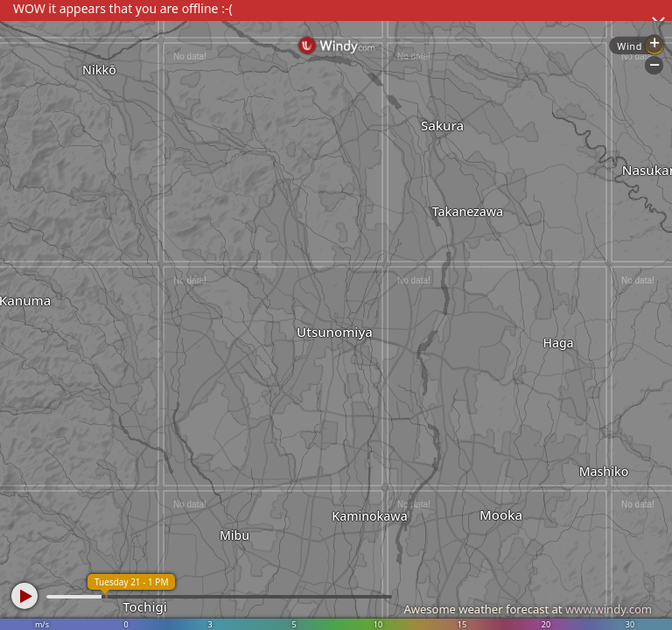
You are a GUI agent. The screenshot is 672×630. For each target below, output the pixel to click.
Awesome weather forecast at (528, 609)
